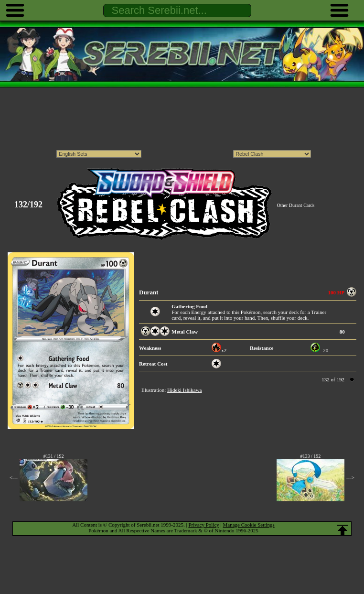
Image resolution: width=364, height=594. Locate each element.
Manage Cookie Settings (249, 525)
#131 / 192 (54, 456)
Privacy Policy (203, 525)
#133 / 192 (310, 456)
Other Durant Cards (296, 205)
